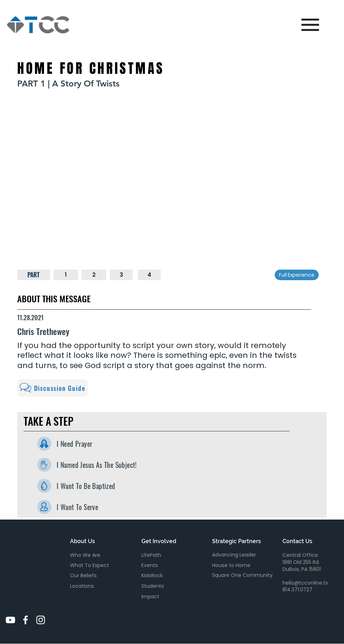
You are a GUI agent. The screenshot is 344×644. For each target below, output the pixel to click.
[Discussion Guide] (52, 388)
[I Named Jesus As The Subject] (44, 465)
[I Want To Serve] (44, 507)
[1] (66, 275)
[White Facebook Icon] (26, 620)
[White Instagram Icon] (41, 620)
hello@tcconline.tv (305, 583)
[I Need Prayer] (44, 444)
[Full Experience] (297, 275)
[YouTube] (10, 620)
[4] (149, 275)
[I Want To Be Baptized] (44, 486)
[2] (94, 275)
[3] (121, 275)
